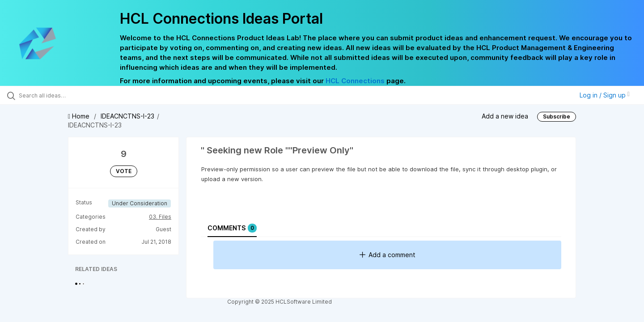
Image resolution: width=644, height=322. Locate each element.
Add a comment (388, 255)
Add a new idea (505, 116)
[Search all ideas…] (76, 95)
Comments (232, 228)
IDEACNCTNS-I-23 (127, 116)
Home (80, 116)
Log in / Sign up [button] (605, 95)
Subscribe (557, 117)
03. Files (160, 217)
